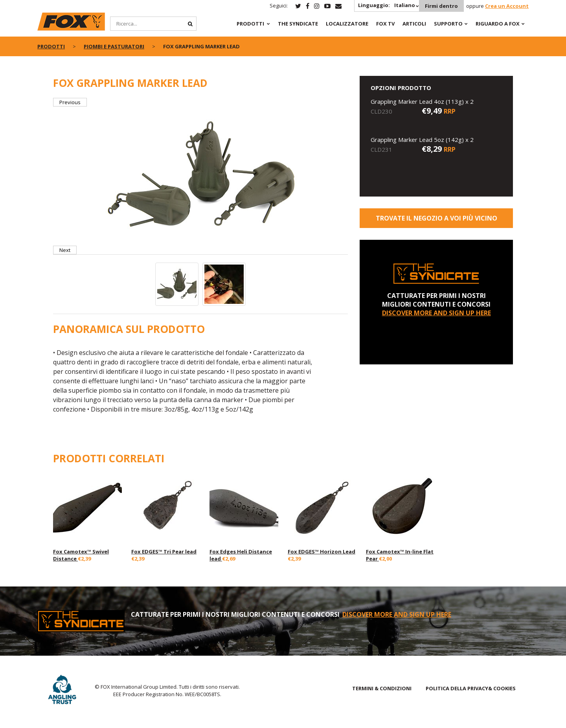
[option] (200, 176)
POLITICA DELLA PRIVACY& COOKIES (471, 688)
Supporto (448, 24)
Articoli (414, 24)
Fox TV (385, 24)
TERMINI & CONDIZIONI (382, 688)
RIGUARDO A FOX (498, 24)
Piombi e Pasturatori (114, 46)
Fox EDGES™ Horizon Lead (322, 552)
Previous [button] (70, 102)
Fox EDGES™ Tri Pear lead (164, 552)
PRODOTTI (250, 24)
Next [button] (65, 250)
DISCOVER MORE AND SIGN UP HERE (436, 313)
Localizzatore (347, 24)
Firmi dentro (441, 6)
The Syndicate (298, 24)
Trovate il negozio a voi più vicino (436, 218)
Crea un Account (507, 6)
